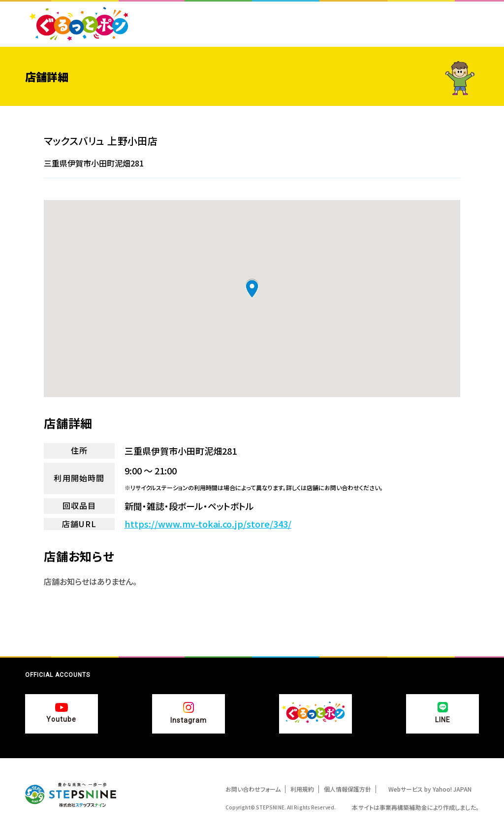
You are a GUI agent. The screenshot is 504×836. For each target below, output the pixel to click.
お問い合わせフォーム (253, 789)
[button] (252, 289)
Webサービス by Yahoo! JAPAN (430, 789)
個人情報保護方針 (347, 789)
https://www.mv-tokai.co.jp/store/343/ (208, 524)
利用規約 (302, 789)
